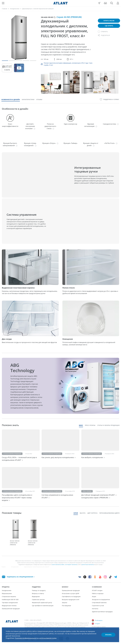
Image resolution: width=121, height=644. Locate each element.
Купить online (109, 21)
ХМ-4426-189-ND (47, 17)
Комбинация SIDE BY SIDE (10, 600)
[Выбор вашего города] (99, 3)
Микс (81, 425)
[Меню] (3, 3)
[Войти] (118, 3)
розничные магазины (88, 565)
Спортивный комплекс (99, 603)
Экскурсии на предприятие (101, 600)
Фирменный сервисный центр (42, 603)
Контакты (95, 609)
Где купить (109, 26)
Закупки (65, 603)
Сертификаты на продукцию (71, 596)
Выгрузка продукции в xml (71, 600)
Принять (108, 635)
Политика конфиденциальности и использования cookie (36, 638)
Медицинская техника (9, 606)
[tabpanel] (16, 533)
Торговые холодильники (10, 603)
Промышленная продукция (11, 609)
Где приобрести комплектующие (43, 606)
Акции (94, 596)
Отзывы (39, 99)
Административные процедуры (102, 612)
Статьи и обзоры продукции (108, 425)
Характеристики (28, 99)
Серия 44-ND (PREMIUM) (69, 17)
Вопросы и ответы (38, 593)
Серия (76, 513)
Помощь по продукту (39, 590)
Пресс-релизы (90, 425)
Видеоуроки (36, 596)
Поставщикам (66, 606)
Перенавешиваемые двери (109, 513)
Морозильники (7, 593)
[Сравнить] (103, 32)
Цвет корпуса (92, 513)
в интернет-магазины (71, 565)
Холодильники (7, 590)
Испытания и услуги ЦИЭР (71, 593)
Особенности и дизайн (11, 99)
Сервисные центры (38, 600)
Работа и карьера (98, 593)
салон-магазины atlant (58, 565)
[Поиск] (112, 3)
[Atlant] (60, 3)
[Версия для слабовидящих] (105, 3)
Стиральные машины (9, 596)
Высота (83, 513)
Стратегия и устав (98, 606)
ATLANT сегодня (97, 590)
